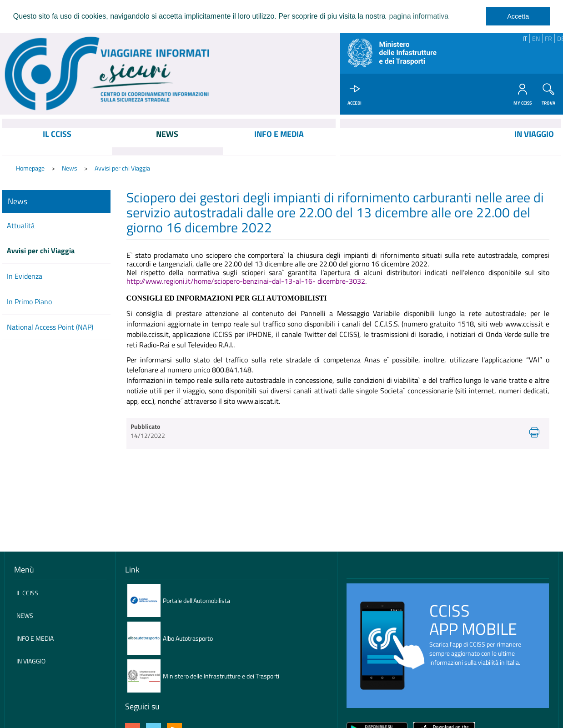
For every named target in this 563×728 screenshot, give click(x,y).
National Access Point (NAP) (50, 327)
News (70, 168)
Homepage (30, 168)
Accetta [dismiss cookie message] (518, 16)
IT (525, 38)
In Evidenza (25, 276)
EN (536, 38)
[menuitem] (57, 142)
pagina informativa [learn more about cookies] (419, 16)
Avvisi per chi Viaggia (122, 168)
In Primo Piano (29, 302)
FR (548, 38)
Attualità (21, 226)
